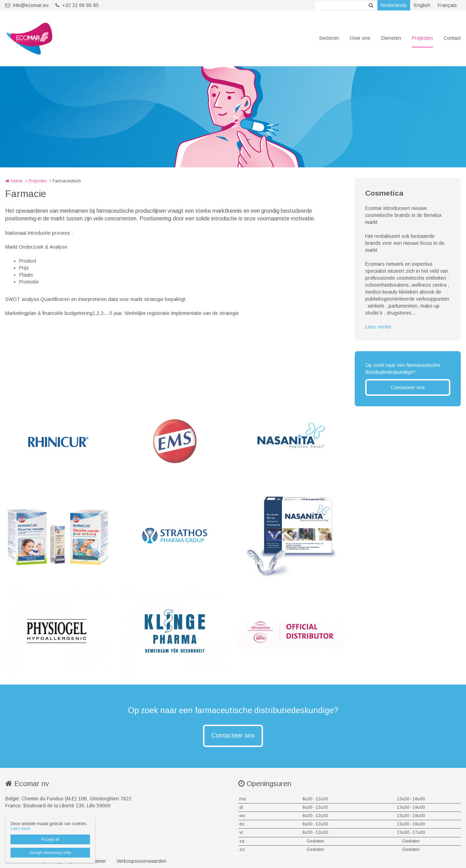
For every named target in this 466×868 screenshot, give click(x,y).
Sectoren (329, 38)
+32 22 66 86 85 (77, 5)
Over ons (360, 38)
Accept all (50, 839)
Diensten (391, 38)
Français (447, 5)
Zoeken (371, 5)
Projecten (422, 38)
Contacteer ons (408, 387)
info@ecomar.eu (27, 5)
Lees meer (20, 829)
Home (17, 181)
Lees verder (378, 327)
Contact (452, 38)
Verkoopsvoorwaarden (141, 861)
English (422, 5)
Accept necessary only (50, 853)
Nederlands (394, 5)
